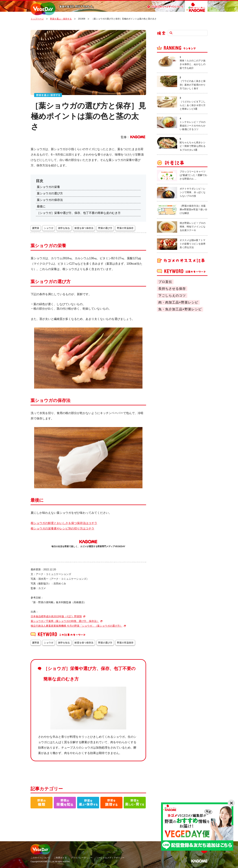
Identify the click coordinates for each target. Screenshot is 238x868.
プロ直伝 (165, 282)
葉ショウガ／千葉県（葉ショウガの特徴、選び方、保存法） (65, 621)
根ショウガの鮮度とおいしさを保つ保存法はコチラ (64, 523)
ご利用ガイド (60, 858)
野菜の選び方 (105, 228)
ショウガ (49, 228)
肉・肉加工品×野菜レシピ (178, 302)
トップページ (37, 19)
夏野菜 (36, 228)
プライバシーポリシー (82, 858)
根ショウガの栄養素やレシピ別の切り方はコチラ (62, 528)
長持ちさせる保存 (172, 289)
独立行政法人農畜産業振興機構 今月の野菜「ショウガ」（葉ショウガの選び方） (77, 626)
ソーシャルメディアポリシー (110, 858)
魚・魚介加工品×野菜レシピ (180, 309)
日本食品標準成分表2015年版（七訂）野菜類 (56, 616)
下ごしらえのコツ (172, 296)
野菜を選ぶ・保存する (61, 19)
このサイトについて (40, 858)
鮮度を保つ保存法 (84, 228)
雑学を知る (64, 228)
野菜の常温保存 (125, 228)
